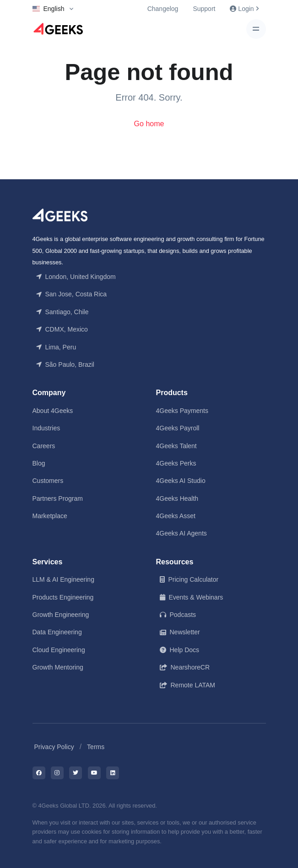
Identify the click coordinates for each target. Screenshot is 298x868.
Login (244, 9)
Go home (149, 124)
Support (204, 9)
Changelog (163, 9)
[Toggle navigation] (256, 29)
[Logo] (58, 29)
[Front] (60, 215)
